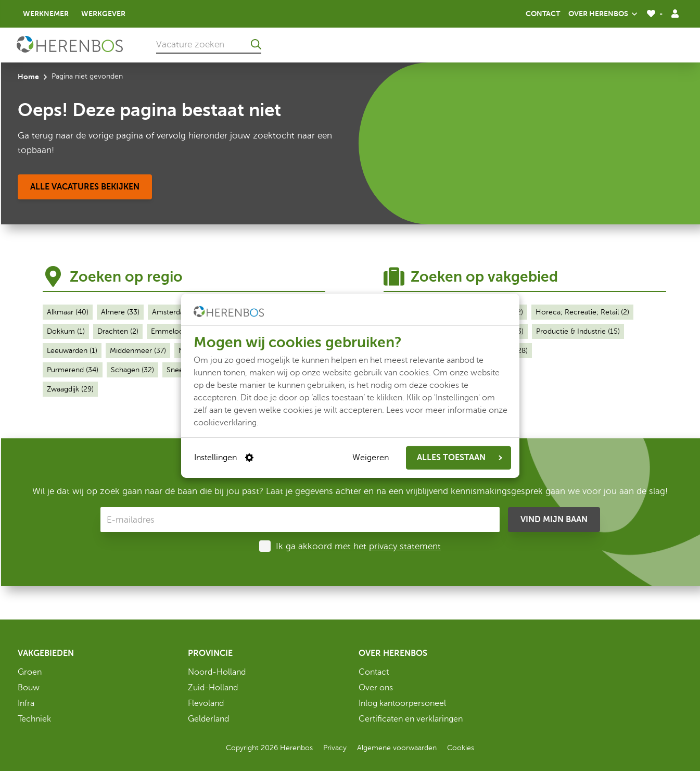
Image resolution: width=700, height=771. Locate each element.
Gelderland (208, 719)
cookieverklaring (225, 422)
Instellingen (224, 458)
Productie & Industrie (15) (578, 331)
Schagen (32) (132, 370)
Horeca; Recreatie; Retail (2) (582, 312)
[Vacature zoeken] (209, 44)
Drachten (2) (118, 331)
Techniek (34, 719)
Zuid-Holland (213, 688)
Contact (543, 14)
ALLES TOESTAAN (460, 458)
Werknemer (46, 14)
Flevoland (206, 703)
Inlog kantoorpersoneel (402, 703)
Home (28, 77)
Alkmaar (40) (68, 312)
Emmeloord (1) (176, 331)
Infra (26, 703)
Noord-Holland (217, 672)
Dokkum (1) (66, 331)
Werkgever (103, 14)
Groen (30, 672)
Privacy (335, 748)
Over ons (376, 688)
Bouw (29, 688)
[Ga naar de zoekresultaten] (256, 44)
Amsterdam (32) (179, 312)
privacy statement (405, 546)
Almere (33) (120, 312)
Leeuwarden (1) (72, 351)
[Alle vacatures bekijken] (85, 187)
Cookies (461, 748)
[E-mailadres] (300, 520)
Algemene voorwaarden (397, 748)
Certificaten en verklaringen (411, 719)
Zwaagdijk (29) (70, 389)
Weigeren (371, 458)
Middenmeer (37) (138, 351)
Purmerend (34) (73, 370)
